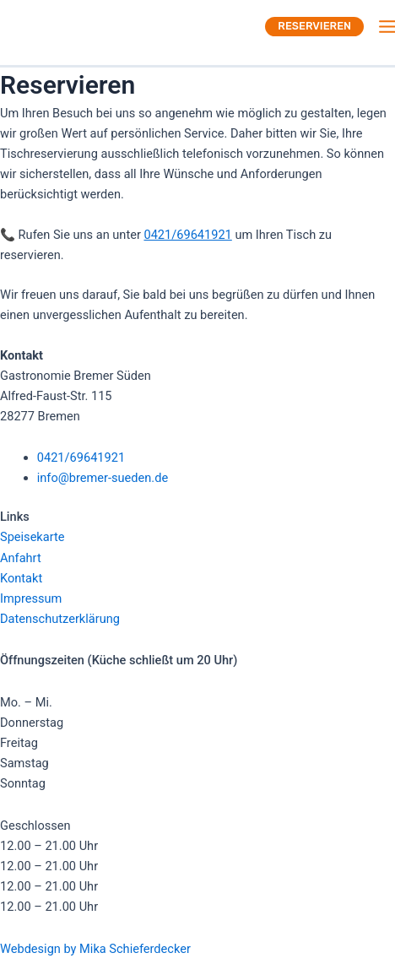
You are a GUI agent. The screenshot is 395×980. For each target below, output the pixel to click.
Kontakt (21, 578)
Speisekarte (32, 537)
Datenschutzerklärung (60, 619)
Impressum (31, 598)
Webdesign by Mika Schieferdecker (95, 949)
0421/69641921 (187, 235)
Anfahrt (21, 558)
